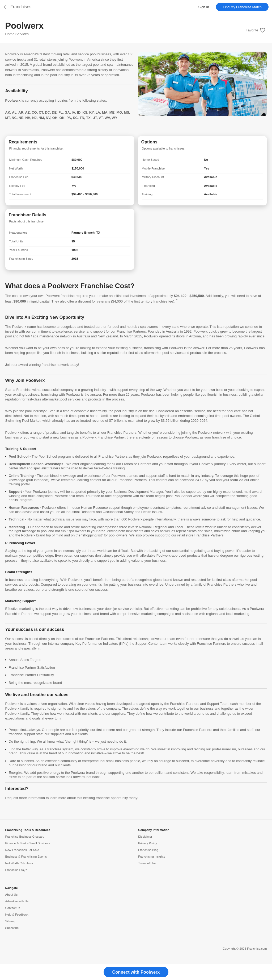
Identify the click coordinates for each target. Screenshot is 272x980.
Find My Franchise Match (242, 7)
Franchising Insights (152, 857)
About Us (12, 895)
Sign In (204, 7)
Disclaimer (145, 837)
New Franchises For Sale (22, 850)
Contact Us (13, 908)
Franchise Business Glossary (25, 837)
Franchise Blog (148, 850)
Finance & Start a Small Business (28, 843)
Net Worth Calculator (19, 863)
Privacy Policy (148, 843)
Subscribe (12, 928)
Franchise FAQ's (16, 870)
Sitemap (11, 921)
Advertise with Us (17, 901)
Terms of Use (147, 863)
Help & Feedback (17, 915)
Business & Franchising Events (26, 857)
